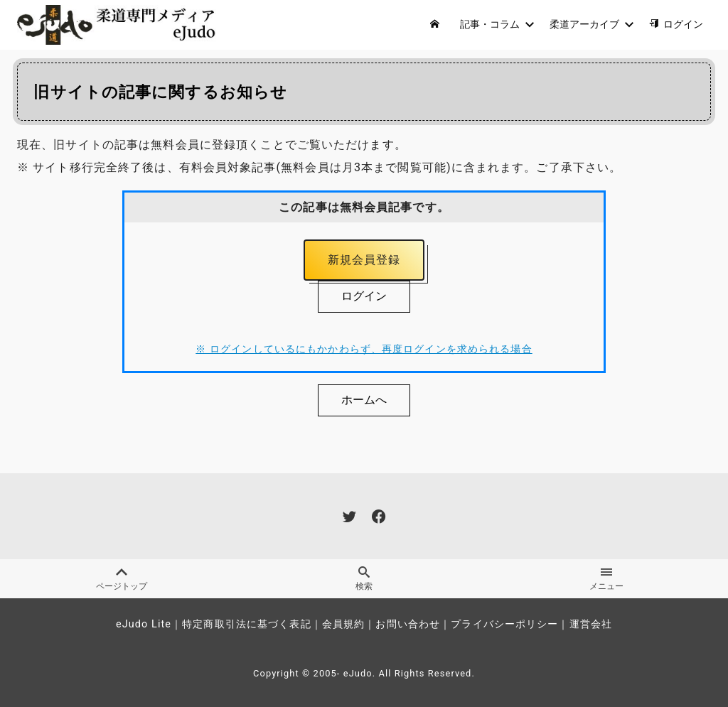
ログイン (364, 296)
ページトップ (121, 580)
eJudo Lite (144, 624)
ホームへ (364, 400)
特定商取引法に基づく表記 (246, 624)
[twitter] (349, 517)
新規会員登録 (364, 260)
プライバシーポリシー (504, 624)
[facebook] (379, 517)
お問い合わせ (408, 624)
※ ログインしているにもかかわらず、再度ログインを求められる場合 (364, 350)
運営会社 (591, 624)
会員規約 (343, 624)
